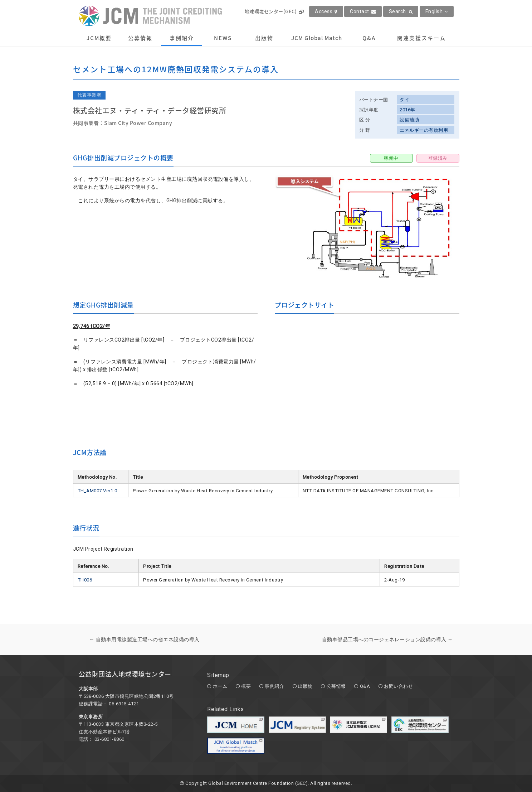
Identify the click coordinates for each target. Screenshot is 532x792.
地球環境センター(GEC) (274, 11)
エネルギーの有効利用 (424, 130)
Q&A (369, 38)
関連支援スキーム (421, 38)
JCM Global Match (317, 38)
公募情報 (140, 38)
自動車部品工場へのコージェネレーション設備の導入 (387, 639)
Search (401, 11)
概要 (246, 686)
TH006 (85, 580)
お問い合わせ (398, 686)
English (437, 11)
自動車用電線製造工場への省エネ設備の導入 (145, 639)
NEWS (223, 38)
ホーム (220, 686)
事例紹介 (182, 38)
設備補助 (409, 120)
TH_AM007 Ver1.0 (97, 491)
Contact (363, 11)
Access (326, 11)
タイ (404, 100)
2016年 (407, 110)
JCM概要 (99, 38)
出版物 (264, 38)
